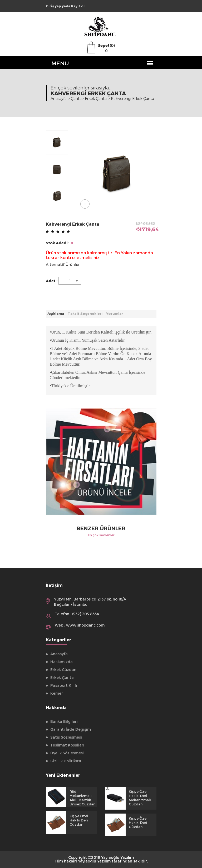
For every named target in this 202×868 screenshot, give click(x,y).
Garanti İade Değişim (71, 729)
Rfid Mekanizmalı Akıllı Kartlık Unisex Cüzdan (82, 798)
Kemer (57, 693)
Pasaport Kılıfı (64, 685)
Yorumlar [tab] (115, 314)
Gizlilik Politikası (66, 761)
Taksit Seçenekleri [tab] (85, 314)
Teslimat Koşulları (67, 745)
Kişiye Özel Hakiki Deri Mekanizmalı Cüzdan (140, 798)
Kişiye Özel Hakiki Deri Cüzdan (79, 820)
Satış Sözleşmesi (66, 737)
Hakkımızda (61, 662)
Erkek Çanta (62, 677)
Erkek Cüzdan (63, 670)
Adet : (52, 281)
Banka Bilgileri (64, 721)
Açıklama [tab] (56, 314)
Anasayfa (59, 99)
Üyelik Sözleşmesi (67, 753)
